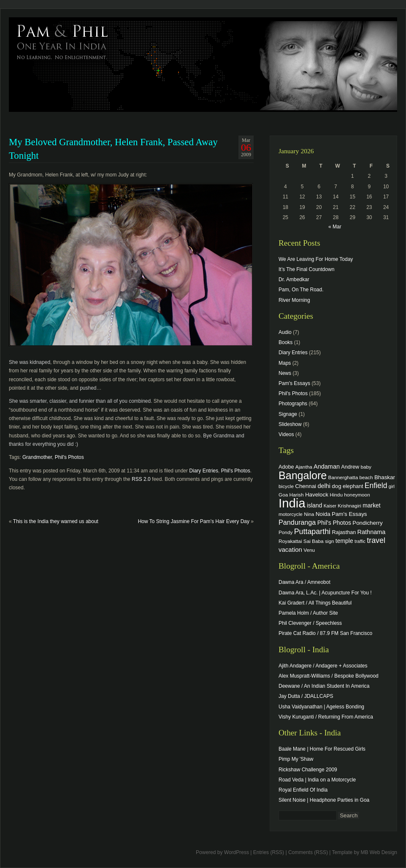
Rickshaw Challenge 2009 (308, 770)
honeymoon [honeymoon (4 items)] (357, 495)
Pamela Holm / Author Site (308, 613)
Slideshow (290, 424)
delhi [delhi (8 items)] (324, 486)
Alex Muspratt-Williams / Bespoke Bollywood (329, 676)
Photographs (293, 404)
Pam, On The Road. (301, 290)
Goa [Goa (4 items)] (283, 495)
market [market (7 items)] (372, 505)
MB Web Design (379, 852)
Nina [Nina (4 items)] (309, 514)
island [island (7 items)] (314, 505)
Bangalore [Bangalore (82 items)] (303, 475)
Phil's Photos (69, 457)
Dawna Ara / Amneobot (304, 582)
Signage (288, 414)
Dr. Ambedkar (294, 279)
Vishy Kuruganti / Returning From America (326, 717)
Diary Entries (204, 471)
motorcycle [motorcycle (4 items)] (291, 514)
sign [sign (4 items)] (330, 541)
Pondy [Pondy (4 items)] (286, 532)
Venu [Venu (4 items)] (309, 550)
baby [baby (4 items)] (366, 467)
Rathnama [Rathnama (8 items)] (372, 532)
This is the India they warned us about (56, 521)
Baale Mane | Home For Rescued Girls (322, 749)
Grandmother (37, 457)
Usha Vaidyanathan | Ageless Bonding (321, 707)
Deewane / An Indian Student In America (324, 686)
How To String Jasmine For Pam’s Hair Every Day (194, 521)
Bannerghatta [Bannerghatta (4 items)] (343, 477)
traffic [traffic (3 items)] (360, 541)
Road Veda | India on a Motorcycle (317, 780)
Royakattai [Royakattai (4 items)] (290, 541)
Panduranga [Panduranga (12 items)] (297, 522)
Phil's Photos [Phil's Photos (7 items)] (334, 523)
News (285, 373)
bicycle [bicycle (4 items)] (286, 486)
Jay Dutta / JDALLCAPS (306, 696)
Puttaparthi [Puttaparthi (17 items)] (312, 532)
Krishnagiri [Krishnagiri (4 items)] (349, 506)
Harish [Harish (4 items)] (297, 495)
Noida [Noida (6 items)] (323, 514)
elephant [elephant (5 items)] (353, 486)
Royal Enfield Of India (303, 790)
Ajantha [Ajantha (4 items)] (304, 467)
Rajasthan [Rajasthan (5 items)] (344, 532)
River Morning (294, 300)
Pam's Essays (294, 383)
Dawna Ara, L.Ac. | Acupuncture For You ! (325, 593)
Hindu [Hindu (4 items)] (336, 495)
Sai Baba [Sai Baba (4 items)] (314, 541)
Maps (285, 363)
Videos (286, 434)
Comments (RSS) (308, 852)
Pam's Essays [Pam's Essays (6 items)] (349, 514)
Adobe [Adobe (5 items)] (286, 467)
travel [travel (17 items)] (376, 540)
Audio (285, 332)
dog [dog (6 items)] (336, 486)
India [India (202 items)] (292, 503)
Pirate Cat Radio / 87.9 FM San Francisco (325, 633)
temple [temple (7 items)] (344, 541)
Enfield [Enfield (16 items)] (376, 486)
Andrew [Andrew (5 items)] (350, 467)
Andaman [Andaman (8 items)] (327, 467)
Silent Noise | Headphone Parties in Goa (324, 800)
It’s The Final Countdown (306, 269)
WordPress (237, 852)
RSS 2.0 (141, 479)
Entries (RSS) (269, 852)
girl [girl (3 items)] (392, 486)
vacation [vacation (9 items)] (290, 549)
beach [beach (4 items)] (366, 477)
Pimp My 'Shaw (296, 759)
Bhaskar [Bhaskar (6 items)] (385, 477)
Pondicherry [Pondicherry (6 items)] (367, 523)
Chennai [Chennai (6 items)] (306, 486)
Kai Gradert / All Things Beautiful (315, 603)
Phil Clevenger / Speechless (310, 623)
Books (286, 342)
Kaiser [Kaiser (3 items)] (330, 506)
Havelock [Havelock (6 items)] (317, 495)
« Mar (335, 227)
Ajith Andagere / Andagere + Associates (323, 666)
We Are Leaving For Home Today (316, 259)
